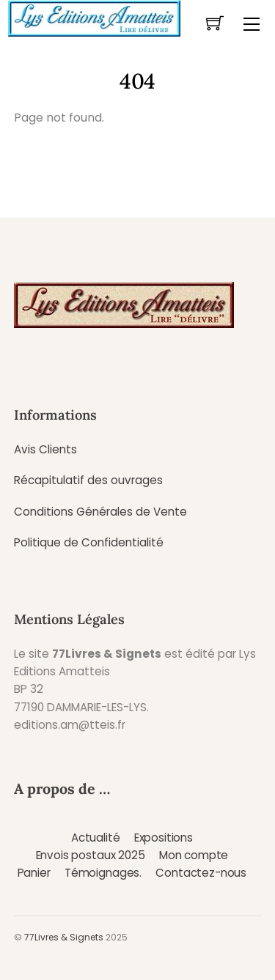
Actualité (96, 838)
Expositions (164, 838)
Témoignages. (103, 873)
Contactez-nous (201, 873)
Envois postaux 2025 (91, 855)
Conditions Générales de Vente (100, 512)
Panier (34, 873)
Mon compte (194, 855)
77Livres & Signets (64, 937)
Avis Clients (45, 449)
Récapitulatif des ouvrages (88, 480)
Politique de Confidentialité (89, 542)
